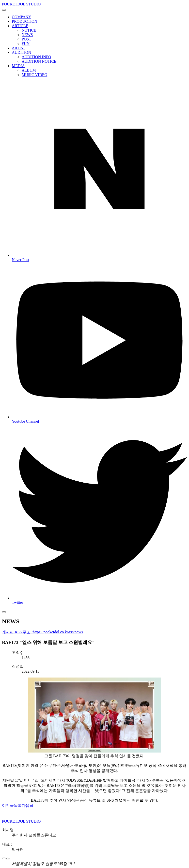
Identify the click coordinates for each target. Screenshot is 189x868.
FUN (26, 44)
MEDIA (18, 66)
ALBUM (29, 70)
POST (26, 39)
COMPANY (22, 17)
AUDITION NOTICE (39, 61)
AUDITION (21, 52)
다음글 (28, 805)
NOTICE (29, 30)
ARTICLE (20, 26)
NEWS (27, 35)
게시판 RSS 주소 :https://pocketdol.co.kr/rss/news (42, 632)
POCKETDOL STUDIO (21, 4)
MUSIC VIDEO (34, 75)
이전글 (8, 805)
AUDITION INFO (36, 57)
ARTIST (19, 48)
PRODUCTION (24, 21)
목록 (18, 805)
